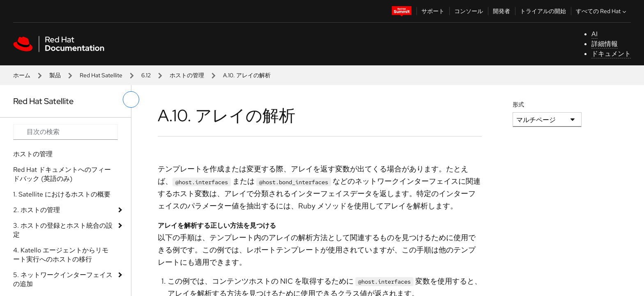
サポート (433, 11)
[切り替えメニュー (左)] (131, 99)
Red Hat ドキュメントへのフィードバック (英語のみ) (62, 174)
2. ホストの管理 (37, 210)
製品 (55, 75)
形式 (518, 104)
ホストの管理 (187, 75)
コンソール (469, 11)
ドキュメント (611, 54)
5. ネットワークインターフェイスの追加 (63, 279)
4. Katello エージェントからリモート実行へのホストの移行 (61, 255)
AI (595, 34)
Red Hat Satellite (101, 75)
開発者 (501, 11)
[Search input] (66, 132)
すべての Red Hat (602, 11)
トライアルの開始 (543, 11)
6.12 (146, 75)
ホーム (22, 75)
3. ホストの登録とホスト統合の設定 (63, 230)
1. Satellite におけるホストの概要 (62, 194)
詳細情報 (605, 44)
